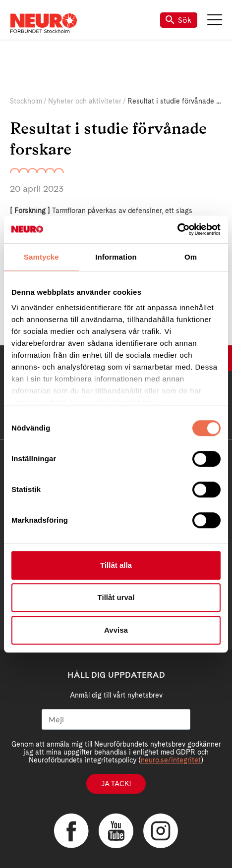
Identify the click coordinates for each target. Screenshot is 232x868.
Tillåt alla (116, 565)
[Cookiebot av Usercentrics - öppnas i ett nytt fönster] (177, 229)
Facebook (71, 831)
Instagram (161, 831)
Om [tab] (191, 257)
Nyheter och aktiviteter (85, 101)
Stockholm (26, 101)
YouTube (116, 831)
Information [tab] (116, 257)
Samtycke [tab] (41, 257)
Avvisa (116, 630)
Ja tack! (116, 784)
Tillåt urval (116, 597)
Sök (179, 20)
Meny (215, 20)
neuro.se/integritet (171, 760)
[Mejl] (116, 719)
